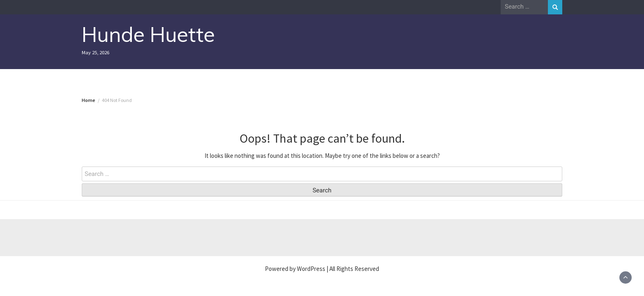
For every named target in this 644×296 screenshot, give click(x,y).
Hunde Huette (148, 34)
